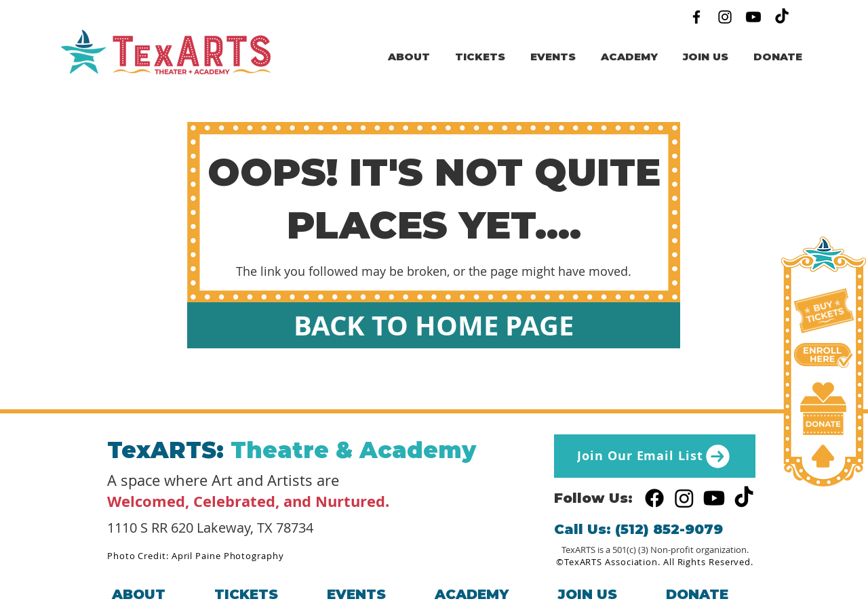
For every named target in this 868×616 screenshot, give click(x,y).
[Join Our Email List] (655, 456)
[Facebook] (696, 17)
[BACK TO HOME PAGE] (434, 325)
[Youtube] (753, 17)
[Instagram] (725, 17)
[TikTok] (782, 17)
